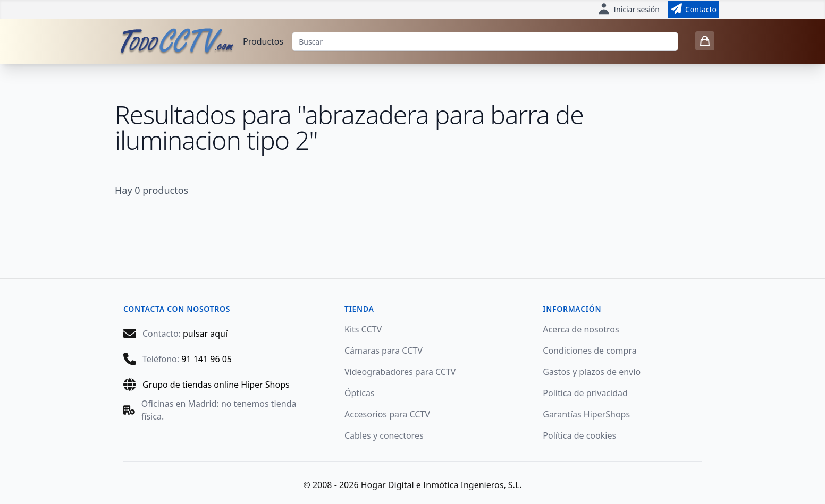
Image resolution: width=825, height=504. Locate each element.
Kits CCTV (363, 329)
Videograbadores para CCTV (400, 372)
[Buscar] (485, 41)
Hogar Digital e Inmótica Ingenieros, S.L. (441, 485)
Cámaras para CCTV (384, 351)
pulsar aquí (205, 334)
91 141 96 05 (207, 359)
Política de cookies (579, 435)
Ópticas (360, 393)
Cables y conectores (384, 435)
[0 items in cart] (705, 41)
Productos (263, 41)
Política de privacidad (585, 393)
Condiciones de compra (590, 351)
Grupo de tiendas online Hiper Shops (216, 385)
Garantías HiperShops (586, 414)
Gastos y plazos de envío (592, 372)
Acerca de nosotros (581, 329)
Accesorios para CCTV (387, 414)
